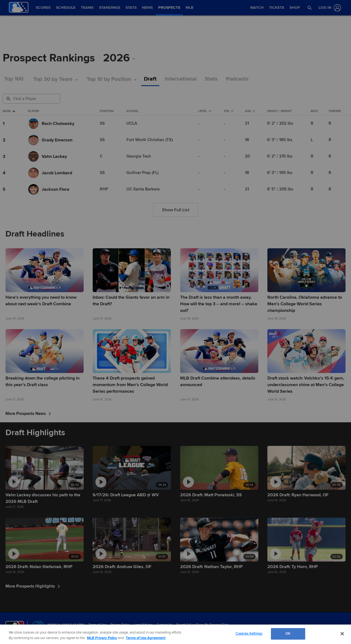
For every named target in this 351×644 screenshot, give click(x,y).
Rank (9, 111)
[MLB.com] (15, 626)
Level (205, 111)
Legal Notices (143, 625)
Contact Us (164, 625)
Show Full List (176, 210)
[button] (309, 8)
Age (250, 111)
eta (229, 111)
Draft (150, 79)
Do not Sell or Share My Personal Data (203, 625)
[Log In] (329, 8)
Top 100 (14, 79)
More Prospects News (28, 414)
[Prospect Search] (32, 99)
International (181, 79)
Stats (211, 79)
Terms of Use (97, 625)
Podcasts (237, 79)
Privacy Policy (120, 625)
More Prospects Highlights (33, 586)
